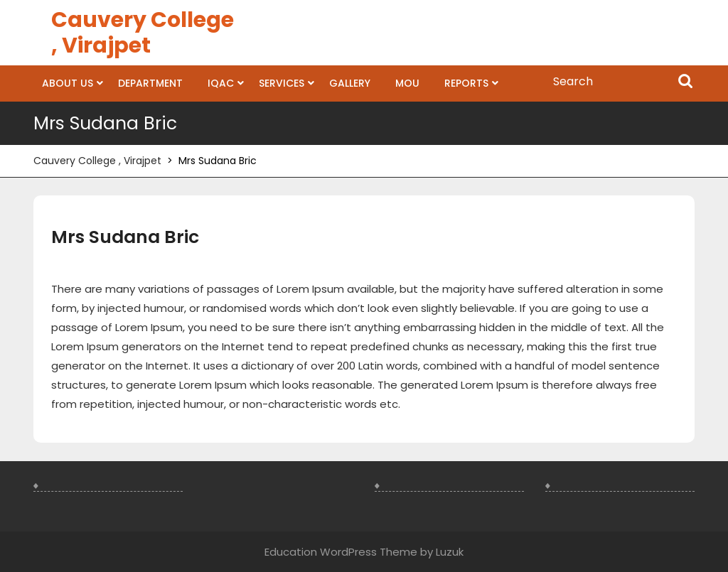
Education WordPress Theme (341, 552)
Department (150, 83)
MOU (407, 83)
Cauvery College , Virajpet (143, 33)
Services (282, 83)
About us (68, 83)
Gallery (350, 83)
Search (685, 82)
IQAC (221, 83)
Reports (466, 83)
